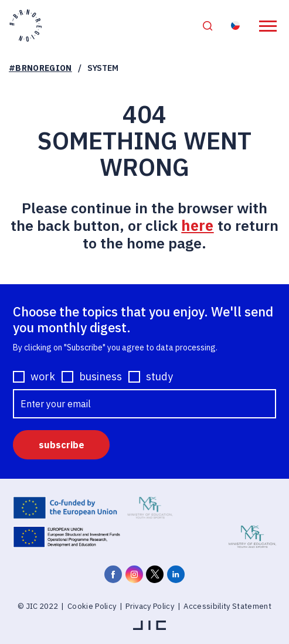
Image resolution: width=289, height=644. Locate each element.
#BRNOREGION (40, 69)
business (101, 377)
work (43, 377)
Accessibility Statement (227, 607)
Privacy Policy (150, 607)
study (159, 377)
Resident (236, 26)
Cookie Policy (92, 607)
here (197, 226)
